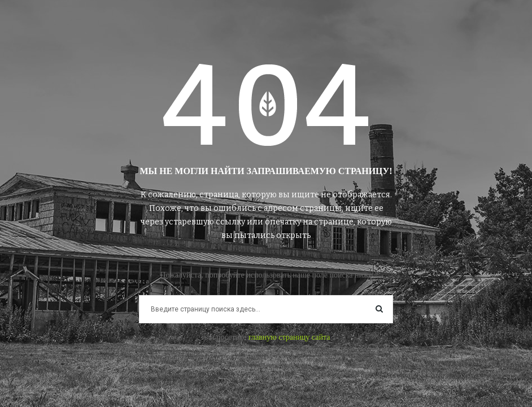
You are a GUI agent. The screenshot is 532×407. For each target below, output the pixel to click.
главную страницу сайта (289, 337)
